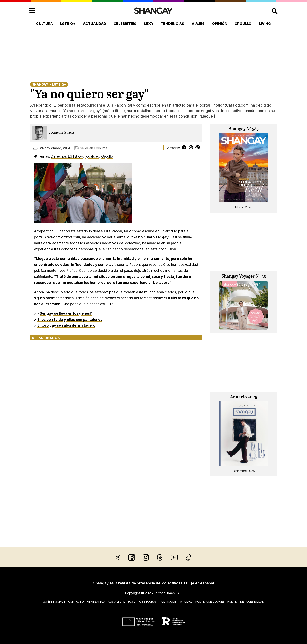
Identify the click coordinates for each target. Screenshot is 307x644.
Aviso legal (116, 602)
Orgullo (243, 24)
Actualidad (95, 24)
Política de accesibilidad (246, 602)
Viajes (198, 24)
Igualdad (92, 156)
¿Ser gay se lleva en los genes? (65, 313)
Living (265, 24)
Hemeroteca (96, 602)
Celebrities (125, 24)
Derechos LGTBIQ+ (67, 156)
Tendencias (172, 24)
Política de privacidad (176, 602)
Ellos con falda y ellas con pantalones (70, 319)
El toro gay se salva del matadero (66, 325)
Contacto (76, 602)
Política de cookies (210, 602)
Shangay (40, 84)
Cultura (44, 24)
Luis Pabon (113, 231)
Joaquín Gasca (61, 133)
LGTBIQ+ (68, 24)
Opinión (220, 24)
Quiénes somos (54, 602)
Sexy (149, 24)
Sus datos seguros (142, 602)
